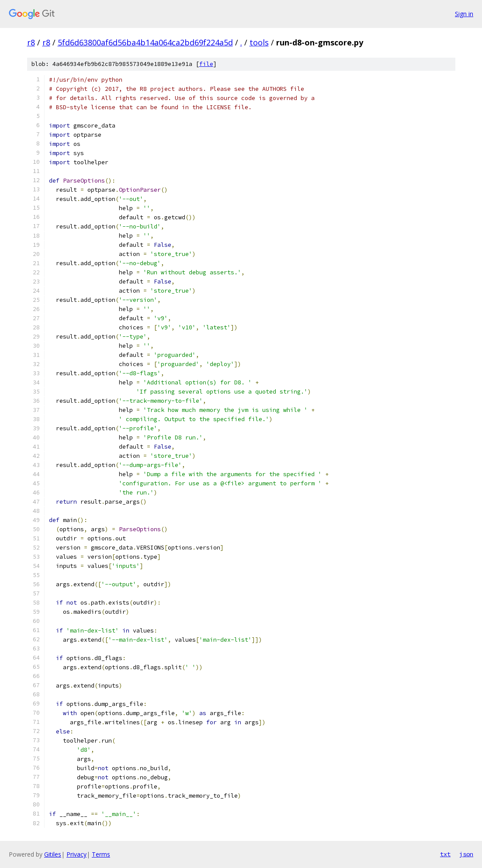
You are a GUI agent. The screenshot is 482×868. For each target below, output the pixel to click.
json (466, 854)
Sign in (464, 14)
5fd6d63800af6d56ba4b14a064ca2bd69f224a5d (145, 42)
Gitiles (53, 854)
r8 (31, 42)
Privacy (76, 854)
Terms (101, 854)
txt (445, 854)
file (206, 64)
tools (259, 42)
